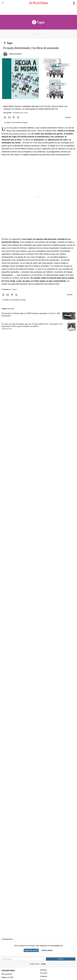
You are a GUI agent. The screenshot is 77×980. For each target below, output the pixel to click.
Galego (43, 964)
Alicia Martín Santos (17, 134)
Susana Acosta (7, 329)
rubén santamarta (15, 54)
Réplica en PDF (7, 977)
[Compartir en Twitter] (18, 117)
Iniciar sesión (47, 950)
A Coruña (44, 973)
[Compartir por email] (9, 117)
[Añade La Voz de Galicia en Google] (16, 123)
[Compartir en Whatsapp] (5, 117)
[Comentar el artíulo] (68, 117)
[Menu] (3, 3)
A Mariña (44, 976)
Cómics (14, 289)
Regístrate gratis (31, 950)
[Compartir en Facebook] (14, 117)
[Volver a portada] (38, 3)
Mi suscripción (7, 974)
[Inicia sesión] (73, 3)
